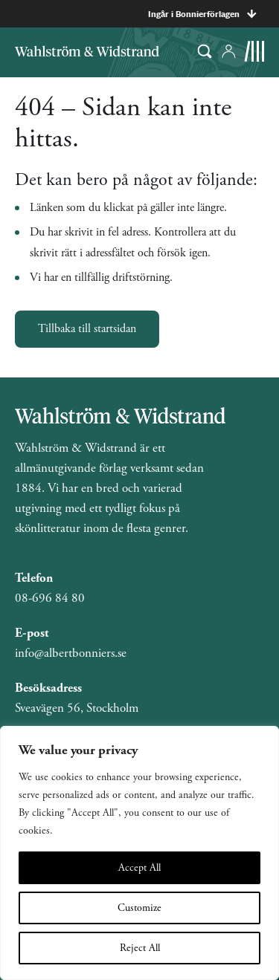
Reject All (140, 948)
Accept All (139, 868)
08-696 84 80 (50, 598)
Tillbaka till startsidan (87, 329)
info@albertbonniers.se (71, 653)
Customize (139, 908)
